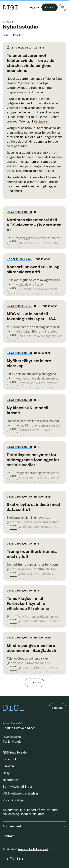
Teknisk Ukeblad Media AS (33, 849)
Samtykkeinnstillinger (17, 787)
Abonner (50, 7)
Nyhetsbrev (11, 780)
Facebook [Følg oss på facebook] (10, 759)
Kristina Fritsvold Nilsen (19, 728)
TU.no (52, 531)
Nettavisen (41, 121)
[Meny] (63, 7)
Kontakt (34, 836)
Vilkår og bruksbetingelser (20, 793)
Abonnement (34, 826)
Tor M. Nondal (12, 742)
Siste (6, 35)
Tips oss (58, 708)
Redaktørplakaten (32, 814)
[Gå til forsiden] (10, 7)
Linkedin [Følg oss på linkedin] (8, 766)
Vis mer (13, 241)
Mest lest (18, 35)
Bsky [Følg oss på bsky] (6, 773)
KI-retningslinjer (14, 800)
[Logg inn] (34, 7)
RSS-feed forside (15, 753)
